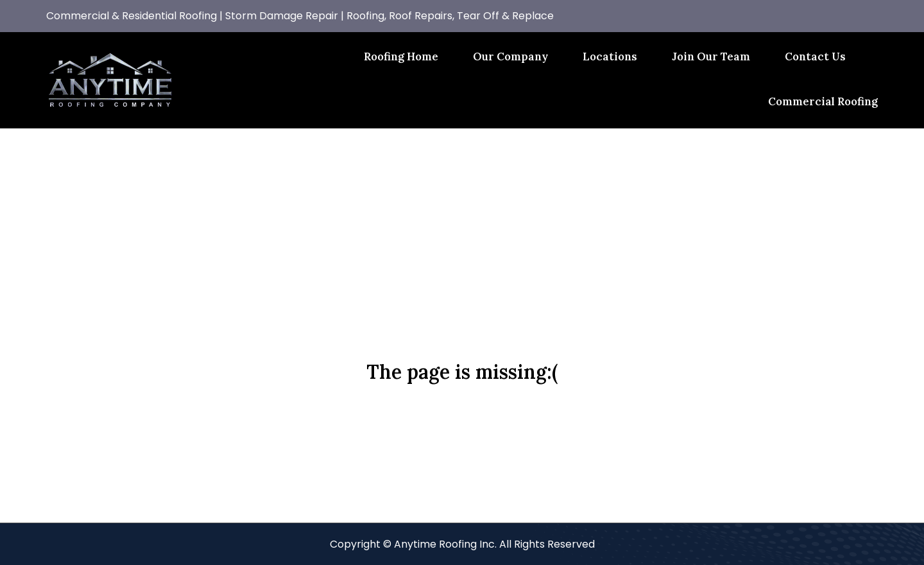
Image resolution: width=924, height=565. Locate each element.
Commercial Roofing (823, 101)
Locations (610, 56)
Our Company (510, 56)
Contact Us (815, 56)
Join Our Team (711, 56)
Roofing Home (401, 56)
